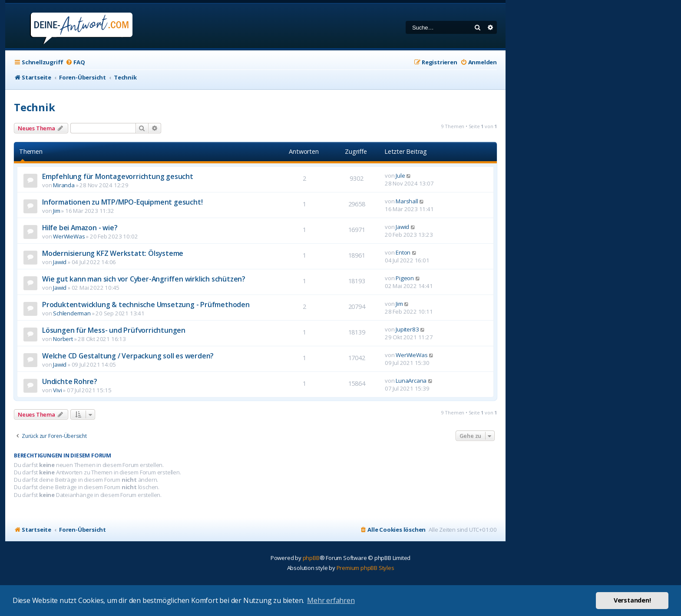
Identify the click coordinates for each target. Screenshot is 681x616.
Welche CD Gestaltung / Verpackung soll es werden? (128, 356)
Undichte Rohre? (70, 381)
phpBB (311, 558)
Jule (400, 176)
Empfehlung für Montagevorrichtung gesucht (118, 176)
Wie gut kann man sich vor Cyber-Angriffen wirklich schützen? (144, 279)
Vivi (57, 390)
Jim (56, 211)
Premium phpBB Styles (365, 568)
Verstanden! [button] (632, 600)
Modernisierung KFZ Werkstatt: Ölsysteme (113, 253)
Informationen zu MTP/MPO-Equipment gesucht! (122, 202)
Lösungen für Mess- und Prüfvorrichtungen (114, 330)
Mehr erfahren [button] (331, 600)
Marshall (407, 201)
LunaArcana (411, 381)
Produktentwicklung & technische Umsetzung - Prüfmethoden (146, 305)
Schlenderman (72, 313)
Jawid (402, 227)
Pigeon (405, 278)
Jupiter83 (407, 329)
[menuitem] (75, 62)
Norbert (63, 339)
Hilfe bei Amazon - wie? (80, 228)
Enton (403, 252)
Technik (35, 107)
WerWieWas (69, 236)
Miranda (64, 185)
